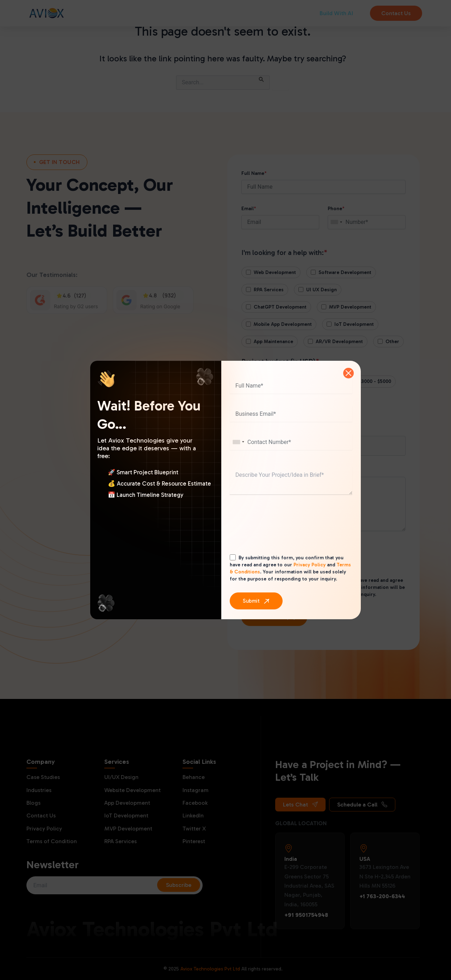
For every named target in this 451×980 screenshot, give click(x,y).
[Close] (348, 373)
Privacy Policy (310, 565)
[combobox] (238, 442)
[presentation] (283, 531)
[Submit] (256, 601)
